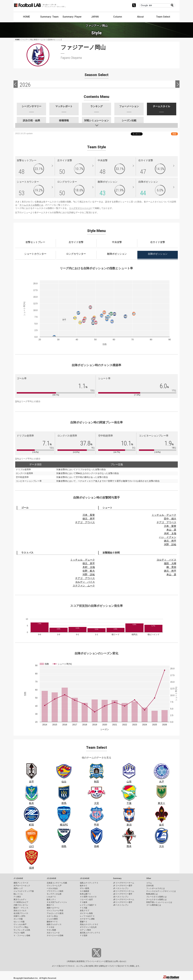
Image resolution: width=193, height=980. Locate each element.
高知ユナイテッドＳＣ (89, 924)
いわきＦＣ (51, 897)
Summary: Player (72, 17)
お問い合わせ (120, 961)
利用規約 (72, 961)
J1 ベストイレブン (121, 888)
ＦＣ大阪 (84, 908)
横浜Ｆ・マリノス (21, 908)
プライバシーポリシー (95, 961)
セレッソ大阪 (19, 922)
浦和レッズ (18, 888)
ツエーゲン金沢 (86, 899)
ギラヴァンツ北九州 (88, 927)
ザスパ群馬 (85, 888)
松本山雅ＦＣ (85, 894)
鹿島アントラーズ (21, 883)
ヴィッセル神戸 (20, 924)
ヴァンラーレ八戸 (54, 886)
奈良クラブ (85, 911)
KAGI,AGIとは (152, 894)
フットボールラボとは (156, 888)
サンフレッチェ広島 (22, 930)
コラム (149, 883)
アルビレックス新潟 (55, 913)
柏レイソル (18, 894)
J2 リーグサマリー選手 (123, 894)
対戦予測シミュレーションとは (159, 902)
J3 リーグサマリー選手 (123, 902)
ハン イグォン (168, 537)
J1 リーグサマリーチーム (124, 883)
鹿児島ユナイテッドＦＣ (90, 933)
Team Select (163, 17)
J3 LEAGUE (85, 878)
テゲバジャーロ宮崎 (55, 936)
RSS (174, 134)
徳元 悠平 (89, 519)
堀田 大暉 (170, 563)
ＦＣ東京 (17, 897)
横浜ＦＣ (50, 905)
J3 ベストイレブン (121, 905)
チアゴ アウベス (85, 522)
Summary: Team (49, 17)
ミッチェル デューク (164, 515)
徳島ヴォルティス (54, 924)
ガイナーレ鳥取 (86, 913)
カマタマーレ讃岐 (87, 919)
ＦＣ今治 (50, 927)
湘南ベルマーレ (53, 908)
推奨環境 (80, 961)
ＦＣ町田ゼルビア (21, 902)
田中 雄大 (170, 519)
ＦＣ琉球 (84, 936)
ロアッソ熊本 (85, 930)
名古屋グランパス (21, 913)
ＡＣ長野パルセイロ (88, 897)
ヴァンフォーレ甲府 (55, 911)
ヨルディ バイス (85, 582)
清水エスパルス (20, 911)
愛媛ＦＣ (84, 922)
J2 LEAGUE (51, 878)
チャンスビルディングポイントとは (161, 891)
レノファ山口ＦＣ (87, 916)
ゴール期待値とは (154, 905)
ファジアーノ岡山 (21, 927)
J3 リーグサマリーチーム (124, 899)
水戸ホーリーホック (22, 886)
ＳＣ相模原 (85, 891)
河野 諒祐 (170, 545)
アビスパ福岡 (19, 933)
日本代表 (150, 886)
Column (118, 17)
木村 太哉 (170, 533)
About (140, 17)
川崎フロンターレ (21, 905)
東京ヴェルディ (20, 899)
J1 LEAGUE (18, 878)
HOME (27, 17)
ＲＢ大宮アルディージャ (57, 902)
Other (149, 878)
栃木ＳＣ (84, 886)
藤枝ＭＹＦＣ (52, 922)
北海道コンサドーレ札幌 (57, 883)
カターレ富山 (52, 916)
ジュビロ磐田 (52, 919)
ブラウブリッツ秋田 (55, 891)
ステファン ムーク (84, 586)
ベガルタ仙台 (52, 888)
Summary (117, 878)
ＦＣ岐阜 (84, 902)
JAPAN (95, 17)
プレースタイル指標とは (156, 897)
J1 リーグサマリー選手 (123, 886)
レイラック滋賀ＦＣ (88, 905)
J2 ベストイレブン (121, 897)
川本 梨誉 (89, 515)
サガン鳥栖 (51, 930)
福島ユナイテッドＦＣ (89, 883)
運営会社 (109, 961)
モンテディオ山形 (54, 894)
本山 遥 (171, 530)
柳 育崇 (171, 567)
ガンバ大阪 (18, 919)
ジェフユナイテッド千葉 (24, 891)
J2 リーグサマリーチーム (124, 891)
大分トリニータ (53, 933)
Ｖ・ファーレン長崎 (22, 936)
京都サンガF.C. (20, 916)
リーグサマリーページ (80, 208)
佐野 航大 (89, 571)
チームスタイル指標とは (31, 205)
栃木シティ (51, 899)
